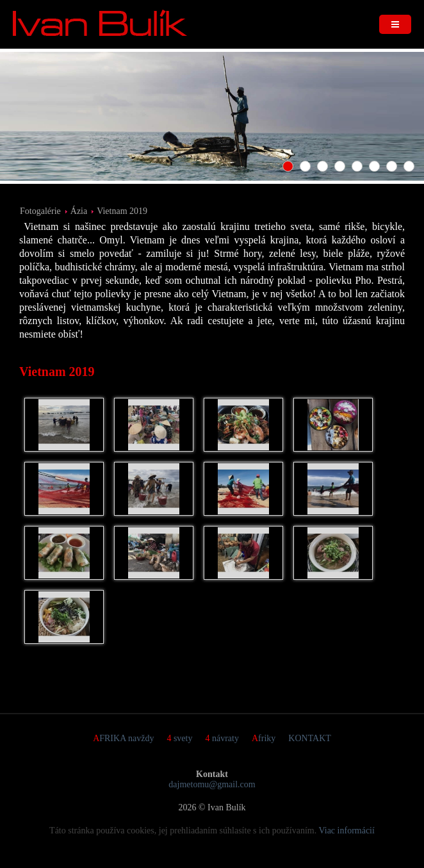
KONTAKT (310, 738)
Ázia (79, 211)
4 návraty (222, 738)
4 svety (179, 738)
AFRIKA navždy (123, 738)
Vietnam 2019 (122, 211)
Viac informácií (347, 831)
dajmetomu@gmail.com (212, 784)
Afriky (264, 738)
